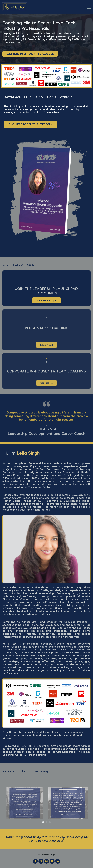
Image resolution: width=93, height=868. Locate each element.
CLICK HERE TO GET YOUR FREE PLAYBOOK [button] (30, 54)
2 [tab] (46, 822)
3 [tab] (50, 822)
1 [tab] (43, 822)
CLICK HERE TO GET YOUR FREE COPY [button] (31, 124)
